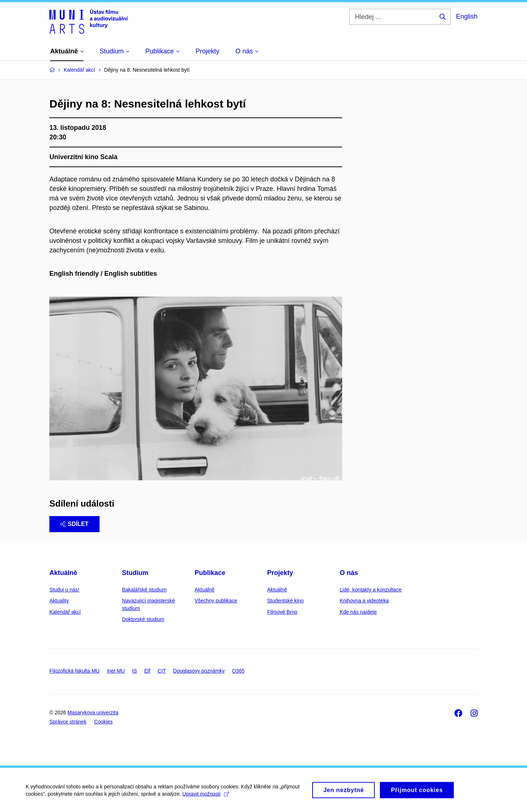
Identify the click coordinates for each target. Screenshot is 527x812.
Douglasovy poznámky (199, 671)
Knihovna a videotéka (364, 601)
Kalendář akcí (65, 612)
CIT (162, 671)
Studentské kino (285, 601)
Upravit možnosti (205, 798)
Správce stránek (68, 722)
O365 (238, 671)
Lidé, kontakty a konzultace (371, 590)
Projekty (280, 573)
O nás (349, 573)
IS (134, 671)
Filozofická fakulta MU (74, 671)
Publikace (210, 573)
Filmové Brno (282, 612)
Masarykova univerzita (93, 713)
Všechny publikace (216, 601)
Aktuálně (63, 573)
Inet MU (116, 671)
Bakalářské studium (144, 590)
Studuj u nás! (64, 590)
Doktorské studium (143, 619)
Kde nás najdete (358, 612)
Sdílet (74, 524)
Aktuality (59, 601)
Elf (147, 671)
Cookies (103, 722)
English (467, 16)
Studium (135, 573)
